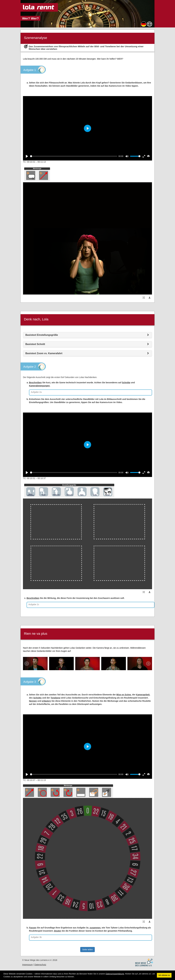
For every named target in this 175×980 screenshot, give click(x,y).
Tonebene (55, 698)
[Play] (27, 156)
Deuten (58, 931)
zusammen (95, 928)
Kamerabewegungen (39, 386)
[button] (75, 977)
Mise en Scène (124, 695)
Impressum (27, 965)
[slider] (74, 156)
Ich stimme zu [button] (164, 975)
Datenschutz (40, 965)
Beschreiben (35, 383)
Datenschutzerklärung (115, 974)
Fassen (33, 928)
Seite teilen (87, 950)
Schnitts (37, 698)
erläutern (46, 701)
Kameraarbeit (143, 695)
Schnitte (126, 383)
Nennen (33, 701)
